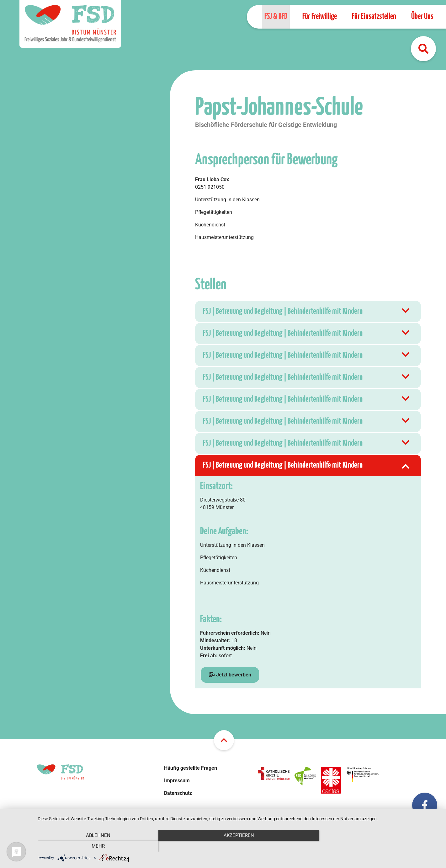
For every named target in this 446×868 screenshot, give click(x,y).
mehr (380, 846)
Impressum (177, 781)
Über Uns (422, 16)
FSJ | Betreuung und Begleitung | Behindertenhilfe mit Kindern (307, 312)
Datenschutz (178, 793)
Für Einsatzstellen (374, 16)
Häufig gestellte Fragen (191, 768)
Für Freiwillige (320, 16)
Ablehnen (98, 846)
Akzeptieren (239, 846)
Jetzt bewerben (230, 675)
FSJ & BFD (276, 16)
